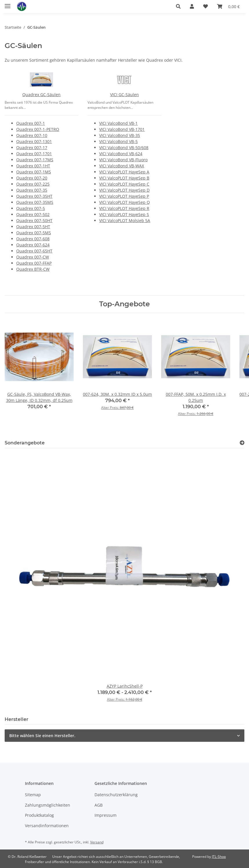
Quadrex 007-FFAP (34, 263)
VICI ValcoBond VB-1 (118, 123)
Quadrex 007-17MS (35, 160)
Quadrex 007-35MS (35, 202)
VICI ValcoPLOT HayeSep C (124, 184)
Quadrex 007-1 (31, 123)
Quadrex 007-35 (32, 190)
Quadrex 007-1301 (34, 141)
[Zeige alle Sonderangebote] (242, 443)
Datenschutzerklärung (116, 795)
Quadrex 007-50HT (34, 220)
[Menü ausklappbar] (8, 4)
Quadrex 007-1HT (33, 166)
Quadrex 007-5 (31, 208)
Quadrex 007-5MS (34, 233)
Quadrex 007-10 (32, 135)
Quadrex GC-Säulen (41, 95)
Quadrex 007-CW (33, 257)
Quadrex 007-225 (33, 184)
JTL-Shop (219, 857)
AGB (99, 805)
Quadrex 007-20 (32, 178)
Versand (97, 842)
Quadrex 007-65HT (34, 251)
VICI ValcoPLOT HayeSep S (124, 214)
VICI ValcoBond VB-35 (120, 135)
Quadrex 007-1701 (34, 154)
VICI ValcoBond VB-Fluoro (123, 160)
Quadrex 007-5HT (33, 227)
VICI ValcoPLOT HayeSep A (124, 172)
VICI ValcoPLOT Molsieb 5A (125, 220)
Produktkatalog (39, 815)
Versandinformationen (47, 826)
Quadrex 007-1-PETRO (38, 129)
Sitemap (33, 795)
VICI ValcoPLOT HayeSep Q (125, 202)
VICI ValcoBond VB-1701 (122, 129)
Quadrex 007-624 (33, 245)
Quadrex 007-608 (33, 239)
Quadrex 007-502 (33, 214)
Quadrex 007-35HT (34, 196)
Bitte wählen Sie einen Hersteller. (42, 736)
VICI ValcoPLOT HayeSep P (124, 196)
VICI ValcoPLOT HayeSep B (124, 178)
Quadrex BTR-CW (33, 269)
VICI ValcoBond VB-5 (118, 141)
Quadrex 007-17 (32, 148)
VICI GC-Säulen (125, 95)
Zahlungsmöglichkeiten (48, 805)
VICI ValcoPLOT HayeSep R (124, 208)
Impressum (106, 815)
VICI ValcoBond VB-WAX (122, 166)
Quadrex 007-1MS (34, 172)
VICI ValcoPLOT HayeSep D (124, 190)
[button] (178, 6)
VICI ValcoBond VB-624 (121, 154)
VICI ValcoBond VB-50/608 (124, 148)
